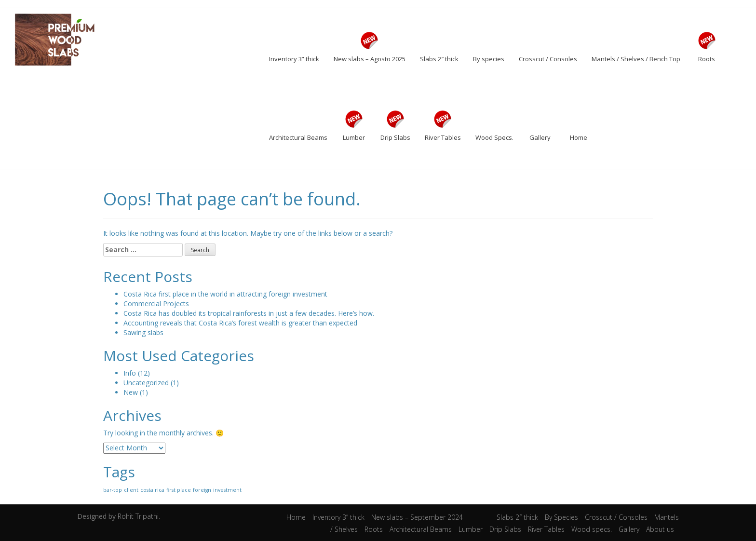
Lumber (471, 529)
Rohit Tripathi (138, 516)
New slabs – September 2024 (417, 517)
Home (296, 517)
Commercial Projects (156, 304)
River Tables (546, 529)
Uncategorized (146, 383)
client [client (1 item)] (131, 490)
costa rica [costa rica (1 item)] (152, 490)
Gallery (629, 529)
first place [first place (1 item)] (179, 490)
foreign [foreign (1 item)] (202, 490)
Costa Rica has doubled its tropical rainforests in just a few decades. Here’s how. (249, 313)
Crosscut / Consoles (616, 517)
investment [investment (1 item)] (227, 490)
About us (660, 529)
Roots (374, 529)
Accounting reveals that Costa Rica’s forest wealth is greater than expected (240, 323)
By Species (561, 517)
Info (130, 373)
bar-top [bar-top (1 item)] (113, 490)
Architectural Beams (421, 529)
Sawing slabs (143, 332)
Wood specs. (592, 529)
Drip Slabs (505, 529)
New (131, 392)
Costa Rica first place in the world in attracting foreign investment (225, 294)
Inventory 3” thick (338, 517)
